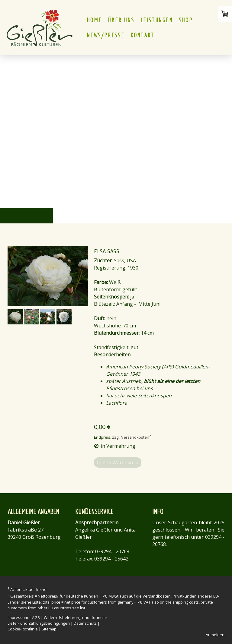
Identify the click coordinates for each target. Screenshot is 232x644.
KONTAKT (142, 35)
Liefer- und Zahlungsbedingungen (39, 623)
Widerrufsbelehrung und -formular (76, 617)
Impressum (18, 617)
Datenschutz (85, 623)
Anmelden (215, 635)
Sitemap (49, 629)
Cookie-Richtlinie (23, 629)
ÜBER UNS (121, 20)
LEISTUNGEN (157, 20)
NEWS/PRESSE (106, 35)
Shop (186, 20)
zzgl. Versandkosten (131, 437)
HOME (94, 20)
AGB (36, 617)
